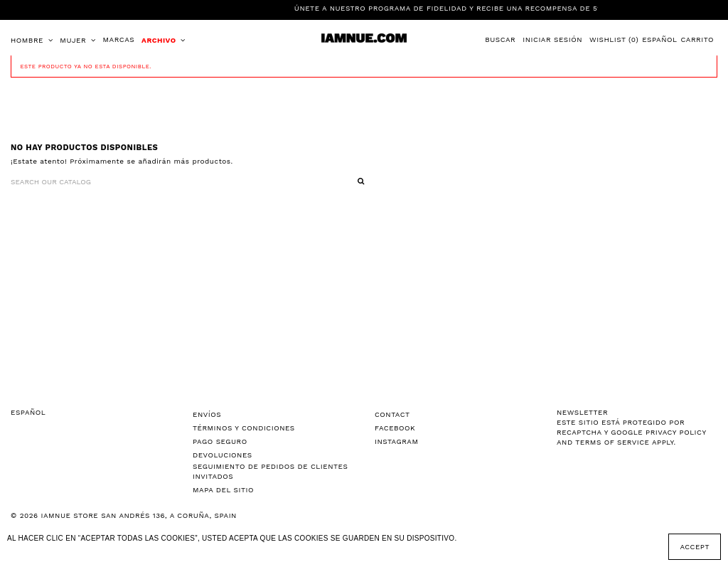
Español (659, 39)
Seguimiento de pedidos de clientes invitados (270, 471)
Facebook (395, 428)
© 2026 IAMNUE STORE (124, 515)
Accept (695, 547)
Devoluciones (223, 455)
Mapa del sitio (223, 490)
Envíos (207, 414)
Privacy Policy (676, 432)
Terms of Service (612, 442)
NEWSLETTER (582, 412)
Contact (392, 414)
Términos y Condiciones (244, 428)
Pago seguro (220, 441)
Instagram (396, 441)
